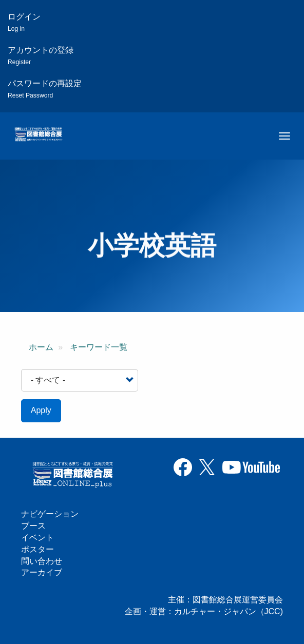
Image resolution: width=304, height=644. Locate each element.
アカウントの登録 (41, 56)
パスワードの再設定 (45, 89)
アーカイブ (42, 572)
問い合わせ (42, 561)
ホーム (41, 347)
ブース (33, 526)
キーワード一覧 (99, 347)
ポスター (37, 549)
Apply (41, 410)
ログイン (24, 22)
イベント (37, 538)
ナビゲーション (50, 514)
